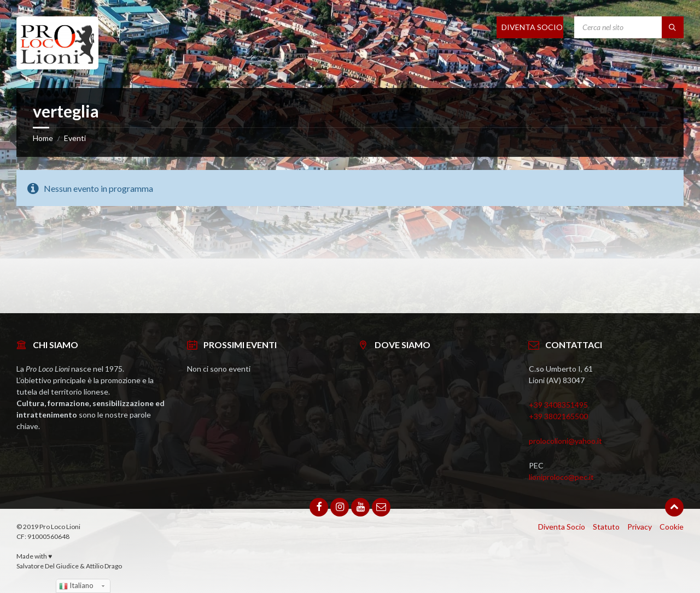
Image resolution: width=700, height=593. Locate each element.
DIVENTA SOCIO (532, 27)
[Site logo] (57, 66)
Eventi (75, 138)
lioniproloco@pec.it (561, 477)
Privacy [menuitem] (640, 527)
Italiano (76, 586)
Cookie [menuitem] (672, 527)
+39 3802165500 (558, 416)
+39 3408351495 (558, 405)
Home (43, 138)
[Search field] (629, 27)
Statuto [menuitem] (606, 527)
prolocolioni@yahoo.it (565, 441)
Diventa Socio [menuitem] (562, 527)
